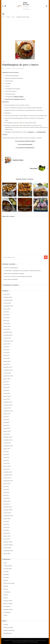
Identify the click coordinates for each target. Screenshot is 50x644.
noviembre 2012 (8, 440)
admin (4, 68)
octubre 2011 (7, 478)
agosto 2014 (7, 379)
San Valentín (7, 606)
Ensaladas (6, 574)
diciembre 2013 (8, 402)
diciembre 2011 (8, 472)
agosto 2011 (7, 484)
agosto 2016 (7, 309)
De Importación (8, 569)
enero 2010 (7, 539)
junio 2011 (6, 489)
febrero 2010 (7, 536)
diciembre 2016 (8, 297)
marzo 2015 (7, 358)
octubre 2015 (7, 338)
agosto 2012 (7, 449)
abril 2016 (6, 320)
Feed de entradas (8, 627)
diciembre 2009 (8, 542)
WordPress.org (8, 633)
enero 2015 (7, 364)
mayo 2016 (7, 317)
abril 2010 (6, 530)
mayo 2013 (7, 422)
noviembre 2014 (8, 370)
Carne (4, 62)
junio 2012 (6, 454)
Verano (5, 615)
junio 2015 (6, 350)
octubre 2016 (7, 303)
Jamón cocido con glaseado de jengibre (14, 273)
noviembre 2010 (8, 510)
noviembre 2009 (8, 545)
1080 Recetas (26, 4)
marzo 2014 (7, 393)
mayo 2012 (7, 457)
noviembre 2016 (8, 300)
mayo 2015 (7, 352)
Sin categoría (7, 612)
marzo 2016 (7, 323)
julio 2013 (6, 416)
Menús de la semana (9, 583)
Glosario (6, 580)
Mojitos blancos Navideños (11, 279)
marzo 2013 (7, 428)
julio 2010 (6, 521)
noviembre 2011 (8, 475)
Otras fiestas (7, 592)
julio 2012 (6, 451)
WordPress (25, 642)
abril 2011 (6, 495)
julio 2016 (6, 312)
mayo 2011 (7, 492)
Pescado (6, 595)
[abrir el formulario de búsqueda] (47, 6)
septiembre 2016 (8, 306)
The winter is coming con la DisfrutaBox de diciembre (18, 276)
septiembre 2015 (8, 341)
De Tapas (6, 571)
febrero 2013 (7, 431)
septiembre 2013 (8, 411)
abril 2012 (6, 460)
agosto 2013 (7, 414)
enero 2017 (7, 294)
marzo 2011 (7, 498)
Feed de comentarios (9, 630)
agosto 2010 (7, 518)
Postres (6, 598)
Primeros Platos (8, 601)
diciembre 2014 (8, 367)
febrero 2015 (7, 361)
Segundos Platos (8, 609)
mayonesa (16, 99)
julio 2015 (6, 347)
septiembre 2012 (8, 446)
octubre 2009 (7, 548)
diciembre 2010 (8, 507)
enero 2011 (7, 504)
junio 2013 (6, 419)
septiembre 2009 (8, 550)
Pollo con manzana (41, 209)
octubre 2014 (7, 373)
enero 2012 (7, 469)
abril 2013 (6, 425)
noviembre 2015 (8, 335)
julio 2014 (6, 382)
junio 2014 (6, 384)
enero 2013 (7, 434)
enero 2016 (7, 329)
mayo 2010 (7, 527)
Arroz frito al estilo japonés (11, 268)
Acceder (6, 624)
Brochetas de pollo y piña (9, 194)
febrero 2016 (7, 326)
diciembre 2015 (8, 332)
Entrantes (6, 577)
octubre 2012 (7, 443)
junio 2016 (6, 315)
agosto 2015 (7, 344)
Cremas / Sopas (8, 566)
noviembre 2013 (8, 405)
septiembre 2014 (8, 376)
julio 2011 (6, 486)
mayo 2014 (7, 387)
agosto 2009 (7, 553)
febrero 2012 (7, 466)
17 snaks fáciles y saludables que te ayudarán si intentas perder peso (22, 270)
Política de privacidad (33, 642)
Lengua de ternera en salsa (25, 209)
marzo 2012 (7, 463)
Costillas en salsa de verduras (25, 194)
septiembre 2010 (8, 516)
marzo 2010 (7, 533)
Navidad (6, 586)
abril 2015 (6, 355)
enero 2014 (7, 399)
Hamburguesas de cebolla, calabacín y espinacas (9, 208)
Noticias (6, 589)
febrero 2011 (7, 501)
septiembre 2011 (8, 481)
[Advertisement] (25, 27)
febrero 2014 (7, 396)
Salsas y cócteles (8, 603)
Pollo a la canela (41, 194)
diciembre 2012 (8, 437)
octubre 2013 (7, 408)
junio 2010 (6, 524)
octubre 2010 (7, 513)
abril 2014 (6, 390)
